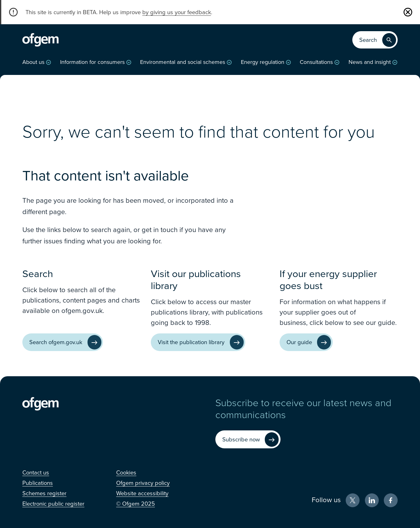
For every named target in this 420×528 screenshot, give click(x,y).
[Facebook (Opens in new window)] (391, 500)
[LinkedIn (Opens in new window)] (372, 500)
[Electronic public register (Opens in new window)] (53, 504)
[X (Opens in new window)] (353, 500)
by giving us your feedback (177, 12)
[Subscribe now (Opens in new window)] (248, 439)
